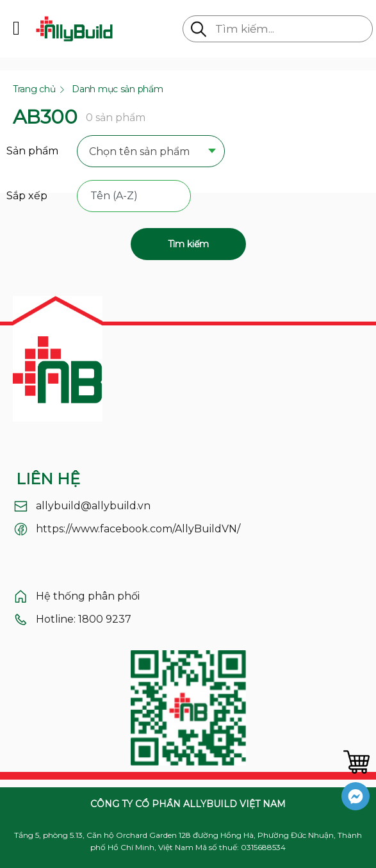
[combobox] (151, 152)
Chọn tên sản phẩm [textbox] (139, 151)
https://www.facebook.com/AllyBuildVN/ (138, 529)
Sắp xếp (27, 196)
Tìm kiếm (188, 244)
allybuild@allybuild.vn (93, 506)
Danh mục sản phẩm (117, 89)
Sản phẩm (32, 151)
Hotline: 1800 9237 (84, 619)
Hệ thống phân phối (88, 596)
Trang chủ (34, 89)
